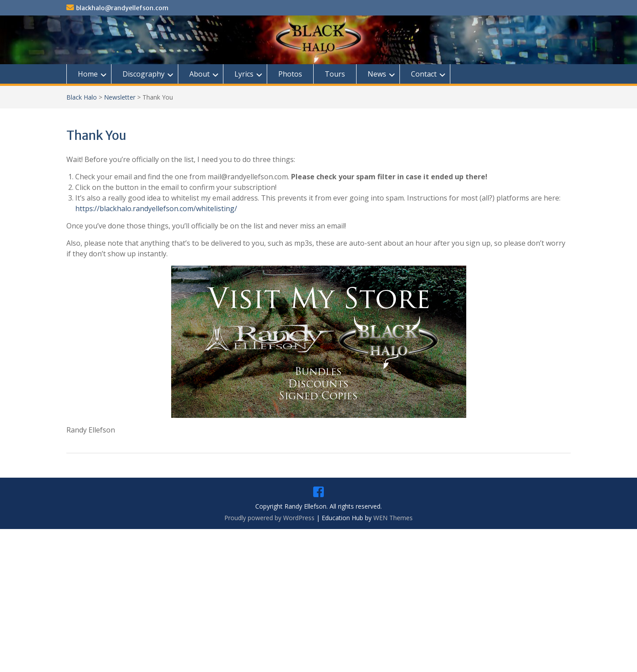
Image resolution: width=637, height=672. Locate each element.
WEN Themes (393, 518)
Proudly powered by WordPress (269, 518)
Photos (290, 74)
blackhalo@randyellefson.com (122, 8)
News (377, 74)
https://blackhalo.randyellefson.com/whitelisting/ (156, 209)
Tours (335, 74)
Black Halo (82, 97)
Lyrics (244, 74)
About (200, 74)
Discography (144, 74)
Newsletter (120, 97)
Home (88, 74)
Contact (424, 74)
